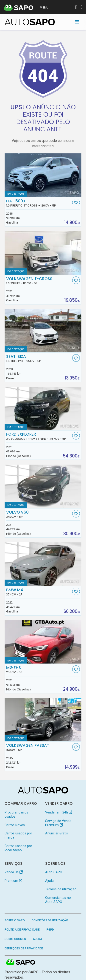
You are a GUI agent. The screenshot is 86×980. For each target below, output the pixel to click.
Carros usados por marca (18, 835)
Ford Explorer (39, 436)
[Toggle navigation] (77, 22)
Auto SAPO (54, 872)
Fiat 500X (39, 203)
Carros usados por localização (18, 848)
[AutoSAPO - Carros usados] (30, 22)
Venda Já (14, 872)
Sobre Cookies (15, 939)
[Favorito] (76, 203)
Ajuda (49, 881)
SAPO (21, 963)
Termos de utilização (61, 889)
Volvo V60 (39, 514)
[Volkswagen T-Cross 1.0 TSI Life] (43, 253)
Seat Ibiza (39, 359)
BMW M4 (39, 592)
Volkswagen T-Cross (39, 281)
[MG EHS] (43, 642)
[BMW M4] (43, 564)
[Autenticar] (76, 8)
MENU (44, 7)
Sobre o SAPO (15, 920)
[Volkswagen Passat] (43, 720)
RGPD (50, 930)
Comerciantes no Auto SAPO (58, 900)
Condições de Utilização (50, 920)
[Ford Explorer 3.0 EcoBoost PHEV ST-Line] (43, 409)
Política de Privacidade (22, 930)
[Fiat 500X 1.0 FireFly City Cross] (43, 175)
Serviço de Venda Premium (58, 823)
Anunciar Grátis (57, 833)
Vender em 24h (59, 812)
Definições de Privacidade (24, 948)
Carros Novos (15, 825)
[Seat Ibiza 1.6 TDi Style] (43, 331)
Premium (13, 881)
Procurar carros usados (16, 814)
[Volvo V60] (43, 486)
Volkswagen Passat (39, 747)
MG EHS (39, 670)
